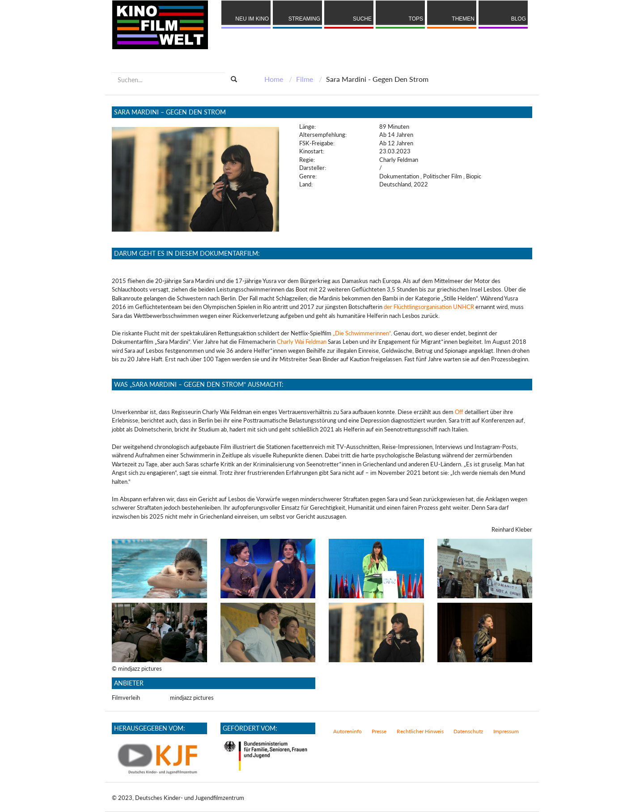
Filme (305, 79)
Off (459, 412)
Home (274, 79)
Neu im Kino (252, 19)
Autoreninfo (347, 731)
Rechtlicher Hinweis (420, 731)
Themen (463, 19)
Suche (362, 19)
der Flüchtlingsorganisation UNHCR (429, 307)
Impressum (506, 731)
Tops (416, 19)
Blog (519, 19)
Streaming (304, 19)
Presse (379, 731)
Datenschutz (468, 731)
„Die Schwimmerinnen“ (362, 333)
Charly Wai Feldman (302, 342)
